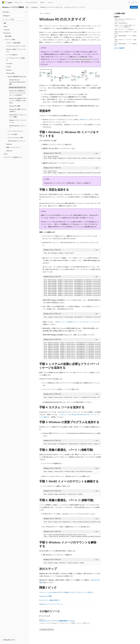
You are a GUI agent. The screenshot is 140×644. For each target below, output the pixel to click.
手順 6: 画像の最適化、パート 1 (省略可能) (125, 36)
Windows (47, 13)
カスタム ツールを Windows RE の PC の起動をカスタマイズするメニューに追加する (66, 592)
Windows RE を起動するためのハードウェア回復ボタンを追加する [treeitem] (18, 101)
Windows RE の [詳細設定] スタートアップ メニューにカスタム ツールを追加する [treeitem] (18, 93)
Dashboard (134, 7)
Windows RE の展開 (45, 596)
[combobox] (14, 16)
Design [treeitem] (5, 26)
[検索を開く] (129, 2)
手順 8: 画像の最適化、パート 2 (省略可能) (126, 44)
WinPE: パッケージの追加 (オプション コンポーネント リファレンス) (77, 322)
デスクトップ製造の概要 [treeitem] (13, 43)
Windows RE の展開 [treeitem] (15, 106)
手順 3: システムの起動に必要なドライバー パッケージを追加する (125, 26)
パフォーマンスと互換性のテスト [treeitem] (13, 157)
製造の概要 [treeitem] (8, 36)
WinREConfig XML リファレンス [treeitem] (18, 127)
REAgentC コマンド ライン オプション (51, 604)
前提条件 (117, 17)
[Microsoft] (3, 2)
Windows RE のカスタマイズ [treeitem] (17, 87)
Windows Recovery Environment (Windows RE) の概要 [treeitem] (17, 82)
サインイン (135, 2)
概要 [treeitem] (5, 23)
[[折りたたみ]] (26, 12)
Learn (41, 13)
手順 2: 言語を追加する (121, 23)
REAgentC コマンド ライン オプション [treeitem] (18, 121)
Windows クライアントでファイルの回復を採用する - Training (57, 621)
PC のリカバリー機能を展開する (50, 600)
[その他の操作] (99, 13)
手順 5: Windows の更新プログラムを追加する (125, 33)
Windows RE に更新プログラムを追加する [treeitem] (18, 110)
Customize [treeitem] (6, 30)
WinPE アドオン (85, 119)
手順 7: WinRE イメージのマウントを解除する (125, 40)
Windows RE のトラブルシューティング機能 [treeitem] (18, 116)
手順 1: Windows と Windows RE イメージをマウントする (125, 20)
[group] (72, 157)
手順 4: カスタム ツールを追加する (124, 29)
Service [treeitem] (6, 154)
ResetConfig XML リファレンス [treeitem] (16, 141)
